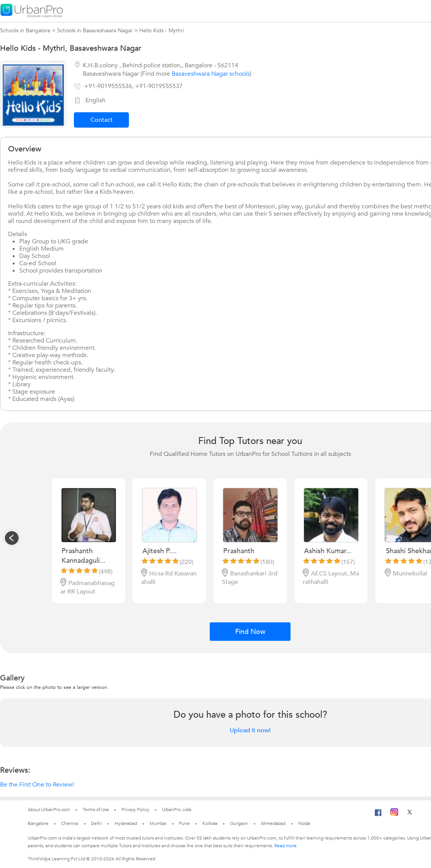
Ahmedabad (273, 823)
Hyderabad (126, 823)
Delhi (96, 823)
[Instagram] (394, 815)
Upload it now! (250, 730)
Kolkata (210, 823)
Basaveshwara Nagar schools (211, 74)
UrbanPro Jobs (177, 810)
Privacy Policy (135, 810)
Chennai (70, 823)
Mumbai (158, 823)
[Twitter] (410, 815)
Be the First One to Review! (37, 785)
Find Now (250, 632)
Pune (184, 823)
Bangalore (38, 823)
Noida (304, 823)
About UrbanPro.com (49, 810)
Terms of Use (96, 810)
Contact (102, 120)
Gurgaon (239, 823)
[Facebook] (378, 816)
